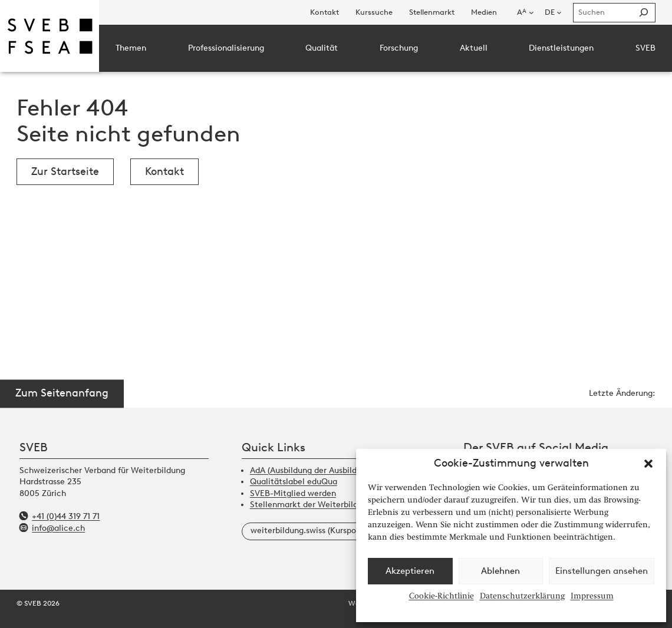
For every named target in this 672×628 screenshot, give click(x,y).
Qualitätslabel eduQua (294, 482)
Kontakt (164, 171)
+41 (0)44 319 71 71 (66, 516)
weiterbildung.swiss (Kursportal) (311, 531)
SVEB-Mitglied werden (293, 493)
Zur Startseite (65, 171)
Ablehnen (500, 571)
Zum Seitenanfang (62, 394)
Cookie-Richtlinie (442, 596)
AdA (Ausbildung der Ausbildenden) (316, 470)
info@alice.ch (58, 528)
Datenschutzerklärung (522, 596)
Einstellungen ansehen (602, 571)
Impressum (592, 596)
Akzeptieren (410, 571)
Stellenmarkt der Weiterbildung (311, 505)
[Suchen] (643, 13)
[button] (648, 464)
